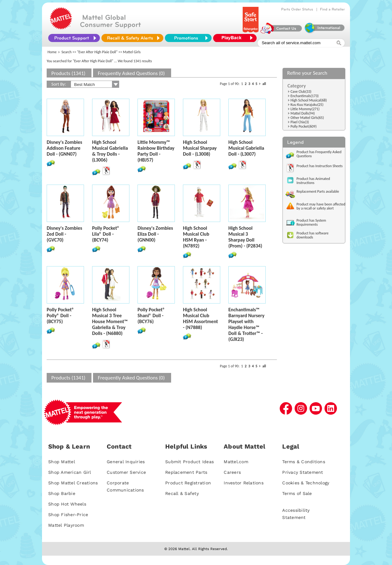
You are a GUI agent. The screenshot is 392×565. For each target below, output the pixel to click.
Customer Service (126, 472)
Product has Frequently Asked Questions (319, 154)
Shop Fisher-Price (68, 515)
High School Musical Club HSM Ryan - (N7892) (196, 237)
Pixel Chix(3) (300, 122)
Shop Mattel (62, 462)
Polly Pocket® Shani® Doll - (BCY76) (151, 315)
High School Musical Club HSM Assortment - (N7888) (201, 318)
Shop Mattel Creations (73, 483)
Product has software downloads (313, 235)
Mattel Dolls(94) (303, 113)
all (264, 84)
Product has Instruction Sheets (320, 166)
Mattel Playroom (66, 525)
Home (52, 52)
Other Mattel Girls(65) (307, 118)
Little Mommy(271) (305, 109)
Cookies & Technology (306, 483)
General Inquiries (126, 462)
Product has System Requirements (311, 222)
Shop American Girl (70, 472)
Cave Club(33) (301, 92)
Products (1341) (68, 73)
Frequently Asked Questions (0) (131, 73)
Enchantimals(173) (305, 96)
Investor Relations (244, 483)
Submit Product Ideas (189, 462)
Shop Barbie (62, 493)
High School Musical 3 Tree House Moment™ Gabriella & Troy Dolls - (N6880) (110, 321)
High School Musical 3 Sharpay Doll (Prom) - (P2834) (245, 237)
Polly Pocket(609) (304, 126)
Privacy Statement (303, 472)
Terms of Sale (297, 493)
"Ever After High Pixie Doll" (97, 52)
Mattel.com (236, 462)
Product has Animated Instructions (313, 181)
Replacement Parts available (318, 191)
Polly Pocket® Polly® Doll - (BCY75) (60, 315)
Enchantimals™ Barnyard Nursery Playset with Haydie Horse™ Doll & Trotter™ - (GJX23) (246, 324)
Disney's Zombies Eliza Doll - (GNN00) (155, 234)
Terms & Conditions (304, 462)
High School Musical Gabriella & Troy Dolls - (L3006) (110, 151)
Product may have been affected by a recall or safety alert (321, 206)
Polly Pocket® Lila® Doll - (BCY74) (106, 234)
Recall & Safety (182, 493)
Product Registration (188, 483)
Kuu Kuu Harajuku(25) (307, 105)
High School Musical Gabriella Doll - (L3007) (246, 148)
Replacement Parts (186, 472)
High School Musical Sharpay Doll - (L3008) (200, 148)
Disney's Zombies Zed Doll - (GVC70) (64, 234)
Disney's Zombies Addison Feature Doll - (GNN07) (64, 148)
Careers (232, 472)
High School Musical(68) (309, 100)
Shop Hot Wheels (67, 504)
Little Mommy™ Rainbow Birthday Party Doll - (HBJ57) (156, 151)
